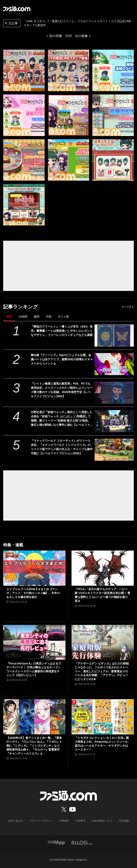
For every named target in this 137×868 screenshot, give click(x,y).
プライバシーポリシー (41, 821)
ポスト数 (63, 317)
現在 (9, 317)
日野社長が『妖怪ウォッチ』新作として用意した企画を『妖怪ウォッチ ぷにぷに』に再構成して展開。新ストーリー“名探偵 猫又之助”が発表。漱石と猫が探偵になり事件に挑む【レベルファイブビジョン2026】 (62, 419)
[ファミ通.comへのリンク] (17, 9)
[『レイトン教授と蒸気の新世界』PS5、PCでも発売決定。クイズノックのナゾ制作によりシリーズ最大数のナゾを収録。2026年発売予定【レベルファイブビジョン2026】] (114, 393)
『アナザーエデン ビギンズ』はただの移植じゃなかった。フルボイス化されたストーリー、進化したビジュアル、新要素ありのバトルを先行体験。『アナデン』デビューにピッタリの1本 (102, 671)
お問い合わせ (15, 821)
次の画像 (81, 36)
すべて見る (128, 307)
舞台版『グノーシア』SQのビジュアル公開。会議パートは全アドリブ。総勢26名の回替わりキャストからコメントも (62, 359)
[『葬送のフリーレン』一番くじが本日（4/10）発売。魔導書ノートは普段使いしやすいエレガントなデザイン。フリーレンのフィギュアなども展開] (114, 336)
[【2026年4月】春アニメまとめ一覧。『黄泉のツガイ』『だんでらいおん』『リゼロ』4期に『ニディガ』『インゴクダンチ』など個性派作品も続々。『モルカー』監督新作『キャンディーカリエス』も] (34, 717)
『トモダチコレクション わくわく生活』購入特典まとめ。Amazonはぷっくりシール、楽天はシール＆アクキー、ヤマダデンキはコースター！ (103, 744)
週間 (36, 317)
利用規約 (64, 821)
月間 (48, 317)
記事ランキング (21, 307)
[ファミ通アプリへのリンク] (56, 843)
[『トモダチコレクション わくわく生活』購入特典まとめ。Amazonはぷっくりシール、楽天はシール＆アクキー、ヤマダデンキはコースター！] (103, 717)
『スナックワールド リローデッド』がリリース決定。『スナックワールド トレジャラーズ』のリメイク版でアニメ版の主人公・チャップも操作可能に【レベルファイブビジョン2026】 (62, 447)
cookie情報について (102, 821)
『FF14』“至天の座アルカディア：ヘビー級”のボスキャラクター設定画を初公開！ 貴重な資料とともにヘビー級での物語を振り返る (102, 595)
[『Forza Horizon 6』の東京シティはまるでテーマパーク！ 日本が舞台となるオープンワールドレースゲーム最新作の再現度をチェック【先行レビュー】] (34, 642)
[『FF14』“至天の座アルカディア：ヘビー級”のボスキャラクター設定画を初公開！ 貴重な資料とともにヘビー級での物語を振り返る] (103, 568)
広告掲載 (124, 821)
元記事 (11, 24)
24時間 (23, 317)
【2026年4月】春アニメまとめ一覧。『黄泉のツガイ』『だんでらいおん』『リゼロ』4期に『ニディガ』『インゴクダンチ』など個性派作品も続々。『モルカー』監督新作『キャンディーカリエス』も (34, 746)
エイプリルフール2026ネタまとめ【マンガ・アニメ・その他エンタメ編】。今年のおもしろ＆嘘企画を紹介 (33, 593)
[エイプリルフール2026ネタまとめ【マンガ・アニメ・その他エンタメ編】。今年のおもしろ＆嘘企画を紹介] (34, 568)
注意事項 (80, 821)
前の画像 (56, 36)
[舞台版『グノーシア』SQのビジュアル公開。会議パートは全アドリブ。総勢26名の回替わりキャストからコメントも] (114, 364)
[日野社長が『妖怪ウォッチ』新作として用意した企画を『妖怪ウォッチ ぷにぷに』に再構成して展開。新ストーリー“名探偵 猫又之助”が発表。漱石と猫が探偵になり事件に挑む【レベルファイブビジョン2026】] (114, 421)
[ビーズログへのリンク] (82, 843)
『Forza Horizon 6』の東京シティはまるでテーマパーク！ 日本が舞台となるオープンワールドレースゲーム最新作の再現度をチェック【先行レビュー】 (34, 669)
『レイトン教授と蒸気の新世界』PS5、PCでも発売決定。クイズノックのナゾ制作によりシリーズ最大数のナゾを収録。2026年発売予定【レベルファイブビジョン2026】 (62, 390)
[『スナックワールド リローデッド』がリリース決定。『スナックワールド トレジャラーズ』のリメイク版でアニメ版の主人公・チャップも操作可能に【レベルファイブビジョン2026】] (114, 450)
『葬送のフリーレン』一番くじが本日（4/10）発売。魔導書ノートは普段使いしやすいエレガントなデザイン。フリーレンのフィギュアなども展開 (62, 331)
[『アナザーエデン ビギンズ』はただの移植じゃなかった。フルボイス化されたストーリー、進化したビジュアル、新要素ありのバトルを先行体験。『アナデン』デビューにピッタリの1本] (103, 642)
